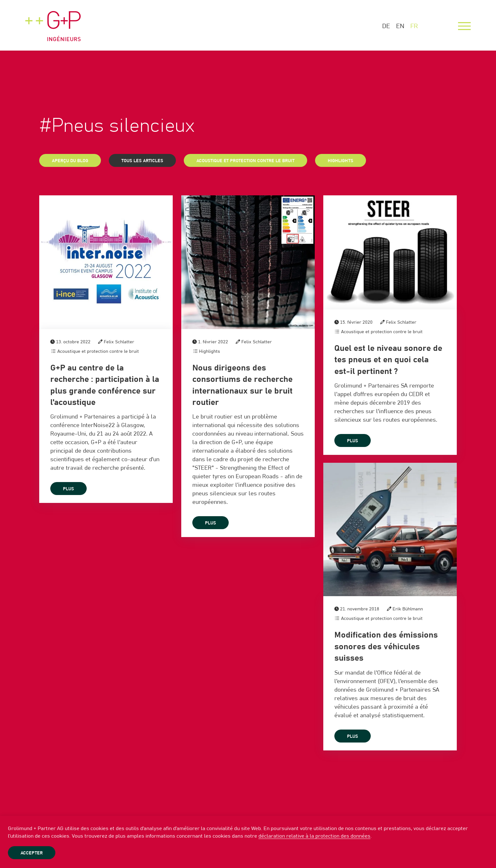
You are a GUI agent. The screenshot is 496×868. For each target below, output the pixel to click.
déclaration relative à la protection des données (314, 836)
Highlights (341, 161)
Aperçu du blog (70, 161)
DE (386, 26)
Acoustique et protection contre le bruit (245, 161)
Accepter (32, 853)
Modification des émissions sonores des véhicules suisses (386, 647)
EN (400, 26)
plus (68, 489)
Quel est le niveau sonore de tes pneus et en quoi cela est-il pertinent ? (388, 360)
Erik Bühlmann (408, 609)
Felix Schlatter (119, 342)
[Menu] (464, 26)
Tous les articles (142, 161)
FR (414, 26)
